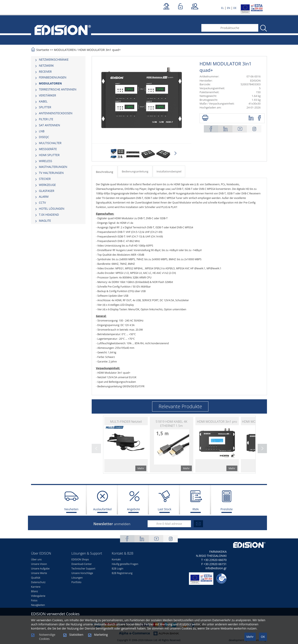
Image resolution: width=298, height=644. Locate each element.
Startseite (43, 50)
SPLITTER (45, 107)
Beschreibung (105, 172)
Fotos (34, 600)
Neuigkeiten (38, 605)
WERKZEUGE (47, 185)
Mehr (250, 637)
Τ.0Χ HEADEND (49, 215)
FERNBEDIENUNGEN (53, 77)
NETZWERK (46, 66)
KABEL (43, 101)
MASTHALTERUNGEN (53, 167)
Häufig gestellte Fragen (125, 564)
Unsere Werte (39, 573)
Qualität (36, 578)
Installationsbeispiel (169, 171)
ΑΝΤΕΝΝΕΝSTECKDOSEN (56, 113)
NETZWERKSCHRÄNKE (54, 60)
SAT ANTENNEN (49, 125)
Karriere (36, 587)
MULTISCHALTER (50, 143)
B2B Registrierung (122, 573)
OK (263, 637)
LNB (42, 131)
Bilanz (34, 591)
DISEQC (44, 137)
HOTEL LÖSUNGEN (52, 209)
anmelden (112, 524)
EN (229, 8)
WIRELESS (46, 161)
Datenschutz (38, 582)
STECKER (45, 179)
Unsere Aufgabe (40, 569)
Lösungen (77, 578)
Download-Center (82, 564)
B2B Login (118, 569)
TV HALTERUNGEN (51, 173)
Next (176, 153)
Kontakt (116, 559)
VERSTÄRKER (47, 95)
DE (235, 8)
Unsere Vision (39, 564)
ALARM (44, 197)
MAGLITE (45, 221)
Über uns (36, 559)
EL (223, 8)
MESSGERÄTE (48, 149)
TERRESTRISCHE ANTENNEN (58, 89)
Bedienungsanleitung (135, 171)
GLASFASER (47, 191)
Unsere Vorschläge (82, 573)
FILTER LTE (46, 119)
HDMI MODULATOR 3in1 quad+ (99, 50)
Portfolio (76, 582)
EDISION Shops (80, 559)
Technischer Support (83, 569)
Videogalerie (38, 596)
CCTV (42, 203)
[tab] (58, 60)
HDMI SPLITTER (49, 155)
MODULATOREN (65, 50)
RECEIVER (45, 72)
